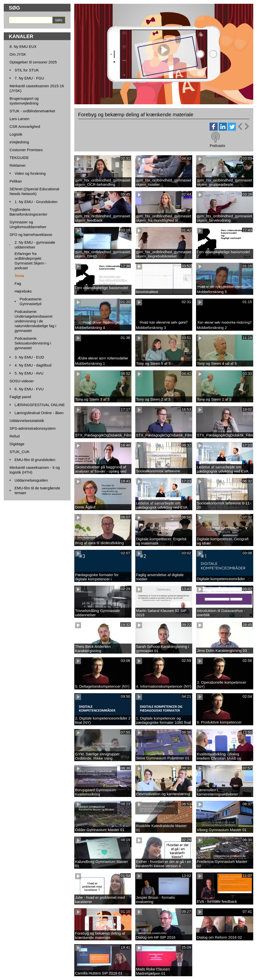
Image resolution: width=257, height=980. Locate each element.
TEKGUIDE (19, 158)
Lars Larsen (19, 119)
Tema (19, 276)
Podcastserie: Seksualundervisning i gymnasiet (33, 343)
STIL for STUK (27, 70)
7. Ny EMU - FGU (29, 78)
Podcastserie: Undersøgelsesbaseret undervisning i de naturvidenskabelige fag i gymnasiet (35, 321)
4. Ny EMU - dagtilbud (33, 365)
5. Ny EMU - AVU (29, 373)
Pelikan (16, 181)
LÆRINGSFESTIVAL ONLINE (40, 405)
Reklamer (18, 165)
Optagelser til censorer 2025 (33, 62)
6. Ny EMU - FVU (29, 389)
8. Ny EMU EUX (23, 47)
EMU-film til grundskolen (35, 460)
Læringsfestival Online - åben (39, 413)
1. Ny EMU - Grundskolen (36, 202)
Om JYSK (18, 54)
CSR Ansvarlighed (25, 126)
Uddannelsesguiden (31, 480)
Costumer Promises (26, 150)
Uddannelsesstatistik (27, 421)
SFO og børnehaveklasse (31, 235)
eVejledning (19, 142)
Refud (15, 436)
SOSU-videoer (22, 381)
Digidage (17, 444)
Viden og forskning (30, 173)
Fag (18, 283)
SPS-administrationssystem (33, 428)
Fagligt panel (20, 397)
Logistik (16, 134)
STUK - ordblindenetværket (32, 111)
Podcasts (217, 146)
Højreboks (23, 291)
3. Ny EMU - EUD (29, 357)
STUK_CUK (20, 452)
